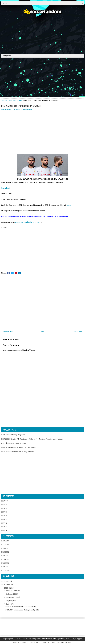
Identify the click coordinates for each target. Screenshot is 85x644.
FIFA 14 (4, 516)
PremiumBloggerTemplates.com (61, 642)
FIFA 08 (4, 501)
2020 (6, 588)
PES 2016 (5, 571)
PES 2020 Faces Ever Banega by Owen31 (21, 106)
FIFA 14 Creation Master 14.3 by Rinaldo (17, 452)
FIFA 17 (4, 527)
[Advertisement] (42, 33)
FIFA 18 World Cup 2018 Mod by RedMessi (19, 447)
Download (6, 188)
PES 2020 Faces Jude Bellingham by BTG (22, 610)
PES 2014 (5, 563)
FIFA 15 (4, 519)
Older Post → (78, 332)
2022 (6, 581)
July (8, 604)
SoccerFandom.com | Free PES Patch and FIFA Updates (41, 639)
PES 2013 (5, 559)
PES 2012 (5, 556)
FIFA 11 (4, 508)
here (69, 205)
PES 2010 (5, 548)
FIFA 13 (4, 512)
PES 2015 (5, 567)
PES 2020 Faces (16, 100)
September (11, 597)
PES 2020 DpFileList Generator (28, 222)
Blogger (79, 639)
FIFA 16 (4, 523)
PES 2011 (5, 552)
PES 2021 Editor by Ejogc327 (13, 435)
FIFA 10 (4, 505)
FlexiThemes (24, 642)
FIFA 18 (4, 531)
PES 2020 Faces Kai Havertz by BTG (20, 607)
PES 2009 (5, 545)
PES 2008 (5, 541)
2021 (6, 585)
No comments (28, 109)
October (10, 594)
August (9, 601)
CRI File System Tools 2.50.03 (14, 443)
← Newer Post (7, 332)
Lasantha (46, 642)
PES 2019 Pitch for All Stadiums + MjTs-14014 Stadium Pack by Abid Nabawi (32, 439)
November (11, 591)
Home (5, 100)
